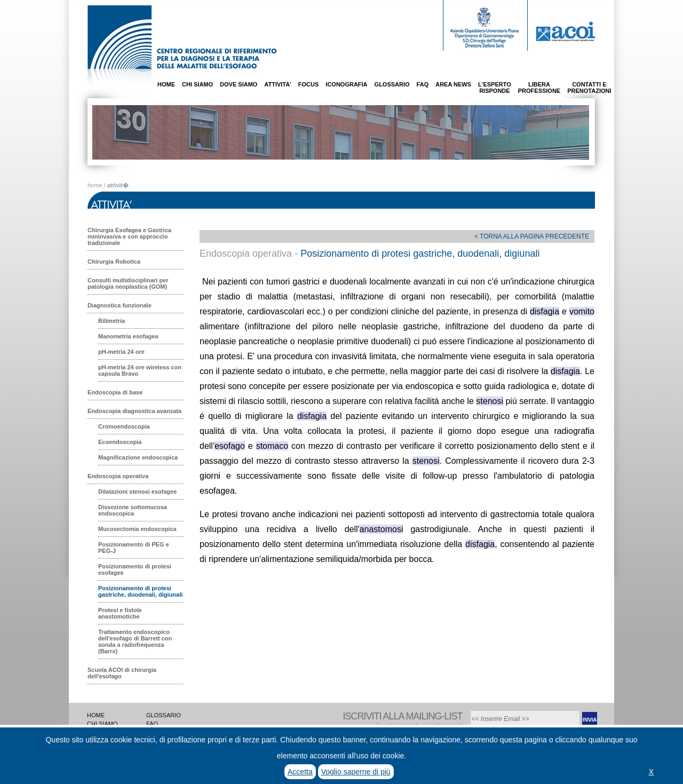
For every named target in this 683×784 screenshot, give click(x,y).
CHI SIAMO (197, 84)
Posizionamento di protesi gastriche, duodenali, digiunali (140, 591)
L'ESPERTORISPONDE (495, 88)
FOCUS (309, 84)
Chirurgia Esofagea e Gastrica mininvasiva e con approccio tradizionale (129, 236)
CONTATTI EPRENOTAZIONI (589, 88)
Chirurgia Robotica (114, 262)
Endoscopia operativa (118, 476)
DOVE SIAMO (239, 84)
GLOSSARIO (392, 84)
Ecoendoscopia (120, 442)
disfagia (545, 311)
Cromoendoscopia (124, 426)
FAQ (423, 84)
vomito (582, 311)
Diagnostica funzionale (120, 305)
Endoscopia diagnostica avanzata (134, 411)
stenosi (490, 401)
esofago (230, 446)
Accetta (300, 772)
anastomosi (382, 529)
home (95, 185)
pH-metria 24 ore (121, 352)
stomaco (272, 446)
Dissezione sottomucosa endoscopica (133, 510)
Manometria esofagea (128, 336)
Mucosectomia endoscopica (137, 529)
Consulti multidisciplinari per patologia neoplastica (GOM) (128, 283)
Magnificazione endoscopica (138, 457)
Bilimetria (112, 321)
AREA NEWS (453, 84)
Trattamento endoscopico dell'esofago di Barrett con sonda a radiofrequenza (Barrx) (135, 642)
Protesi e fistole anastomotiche (120, 613)
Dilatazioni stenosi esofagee (137, 492)
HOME (166, 84)
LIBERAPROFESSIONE (539, 88)
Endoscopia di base (115, 392)
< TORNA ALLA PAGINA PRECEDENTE (532, 236)
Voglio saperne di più (356, 772)
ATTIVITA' (277, 84)
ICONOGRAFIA (346, 84)
